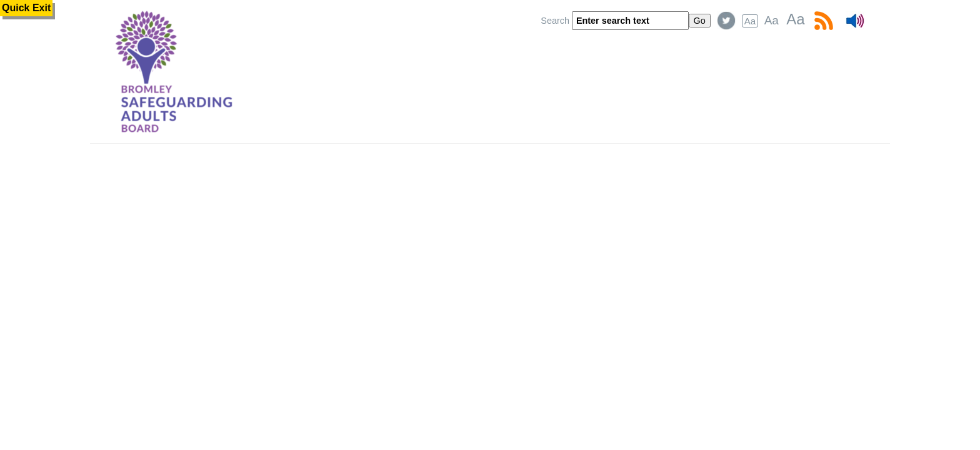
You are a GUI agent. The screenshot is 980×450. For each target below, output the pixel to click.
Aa (750, 21)
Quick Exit (26, 8)
